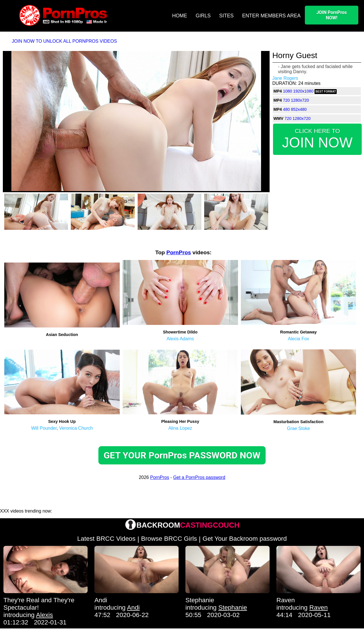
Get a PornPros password (199, 477)
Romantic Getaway (298, 332)
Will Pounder (44, 428)
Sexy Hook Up (62, 421)
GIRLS (203, 16)
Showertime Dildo (180, 332)
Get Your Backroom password (245, 539)
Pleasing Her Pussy (180, 421)
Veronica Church (76, 428)
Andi (101, 600)
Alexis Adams (180, 339)
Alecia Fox (298, 339)
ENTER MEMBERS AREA (271, 16)
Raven (286, 600)
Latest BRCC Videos (106, 539)
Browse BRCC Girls (169, 539)
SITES (227, 16)
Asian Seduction (62, 335)
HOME (180, 16)
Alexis (45, 615)
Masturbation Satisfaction (299, 422)
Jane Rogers (285, 78)
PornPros (179, 252)
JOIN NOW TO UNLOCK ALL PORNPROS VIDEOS (65, 41)
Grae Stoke (298, 428)
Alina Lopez (180, 428)
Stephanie (200, 600)
